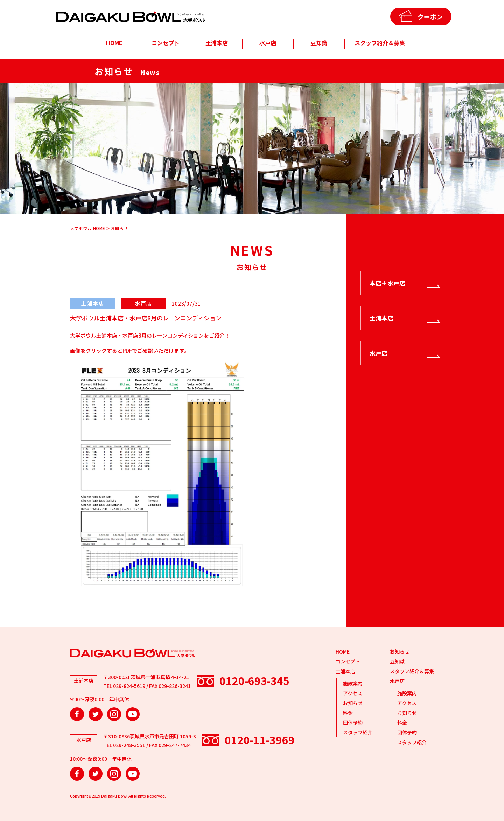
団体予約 (353, 723)
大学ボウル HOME (88, 228)
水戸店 (268, 43)
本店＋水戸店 (387, 283)
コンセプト (166, 43)
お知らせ (353, 703)
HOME (114, 43)
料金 (348, 713)
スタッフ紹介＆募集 (380, 43)
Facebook (77, 714)
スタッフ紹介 (358, 732)
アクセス (353, 693)
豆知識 (319, 43)
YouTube (133, 714)
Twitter (96, 714)
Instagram (114, 714)
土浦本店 (217, 43)
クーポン (430, 16)
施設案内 (353, 683)
